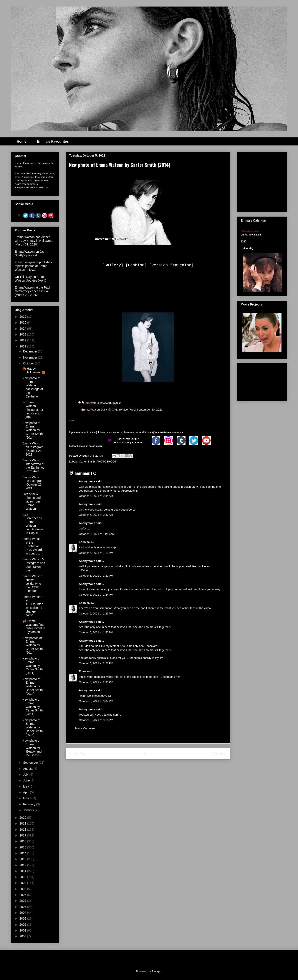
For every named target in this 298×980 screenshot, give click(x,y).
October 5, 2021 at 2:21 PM (96, 663)
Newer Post (78, 754)
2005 (23, 907)
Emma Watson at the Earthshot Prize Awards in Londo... (33, 546)
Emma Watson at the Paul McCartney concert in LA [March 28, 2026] (32, 291)
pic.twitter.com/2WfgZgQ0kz (103, 403)
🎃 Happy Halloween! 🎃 (34, 370)
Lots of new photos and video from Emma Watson (31, 501)
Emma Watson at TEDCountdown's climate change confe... (33, 606)
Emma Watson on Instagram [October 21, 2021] (33, 483)
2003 (23, 918)
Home (22, 141)
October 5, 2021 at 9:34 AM (96, 496)
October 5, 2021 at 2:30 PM (96, 682)
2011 (23, 871)
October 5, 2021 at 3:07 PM (96, 701)
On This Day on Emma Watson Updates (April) (30, 279)
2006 (23, 901)
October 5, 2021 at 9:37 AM (96, 515)
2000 (23, 936)
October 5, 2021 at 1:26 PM (96, 614)
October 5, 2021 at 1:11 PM (96, 553)
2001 (23, 930)
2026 (23, 317)
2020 (23, 818)
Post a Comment (85, 728)
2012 (23, 865)
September (31, 763)
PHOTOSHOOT (106, 462)
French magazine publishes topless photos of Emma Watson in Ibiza (33, 266)
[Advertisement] (262, 381)
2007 (23, 895)
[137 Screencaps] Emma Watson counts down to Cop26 (33, 524)
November (30, 357)
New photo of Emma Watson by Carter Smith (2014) (33, 430)
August (28, 769)
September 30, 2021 (150, 410)
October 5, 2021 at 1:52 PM (96, 632)
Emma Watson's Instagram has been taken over (34, 565)
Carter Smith (87, 462)
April (26, 792)
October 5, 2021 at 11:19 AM (97, 534)
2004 (23, 913)
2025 (23, 322)
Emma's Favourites (53, 141)
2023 (23, 334)
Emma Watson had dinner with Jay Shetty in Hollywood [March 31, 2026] (34, 241)
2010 (23, 877)
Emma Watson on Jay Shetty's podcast (30, 253)
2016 (23, 841)
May (26, 786)
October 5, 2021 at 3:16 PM (96, 720)
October (29, 363)
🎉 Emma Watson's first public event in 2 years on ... (34, 626)
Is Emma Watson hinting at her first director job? (33, 410)
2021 (23, 346)
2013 (23, 859)
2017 (23, 835)
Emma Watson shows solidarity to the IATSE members (32, 583)
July (26, 775)
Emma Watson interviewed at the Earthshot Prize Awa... (33, 466)
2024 (23, 329)
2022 (23, 340)
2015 (23, 847)
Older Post (219, 754)
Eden (82, 542)
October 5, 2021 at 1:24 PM (96, 595)
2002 (23, 925)
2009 (23, 883)
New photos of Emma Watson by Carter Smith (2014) (33, 645)
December (30, 351)
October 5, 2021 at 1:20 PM (96, 576)
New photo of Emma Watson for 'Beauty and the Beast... (32, 748)
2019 (23, 823)
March (28, 798)
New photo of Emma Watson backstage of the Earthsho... (33, 387)
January (29, 810)
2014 (23, 853)
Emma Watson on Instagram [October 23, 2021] (33, 449)
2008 (23, 889)
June (27, 780)
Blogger (156, 971)
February (30, 804)
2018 (23, 830)
